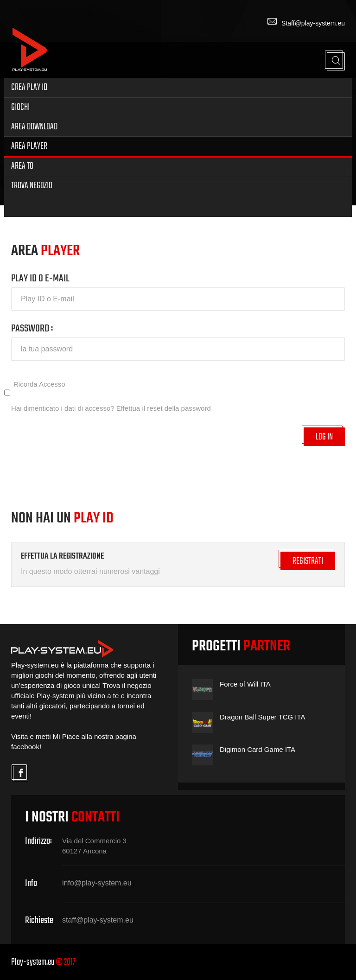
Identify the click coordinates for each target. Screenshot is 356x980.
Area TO (22, 166)
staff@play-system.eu (98, 920)
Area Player (29, 146)
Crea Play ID (29, 87)
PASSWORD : (32, 329)
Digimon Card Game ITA (257, 749)
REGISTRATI (308, 561)
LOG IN (324, 437)
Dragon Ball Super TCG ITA (263, 717)
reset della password (179, 408)
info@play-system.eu (97, 883)
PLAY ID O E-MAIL (40, 279)
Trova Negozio (32, 186)
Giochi (20, 107)
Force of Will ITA (245, 684)
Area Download (34, 127)
